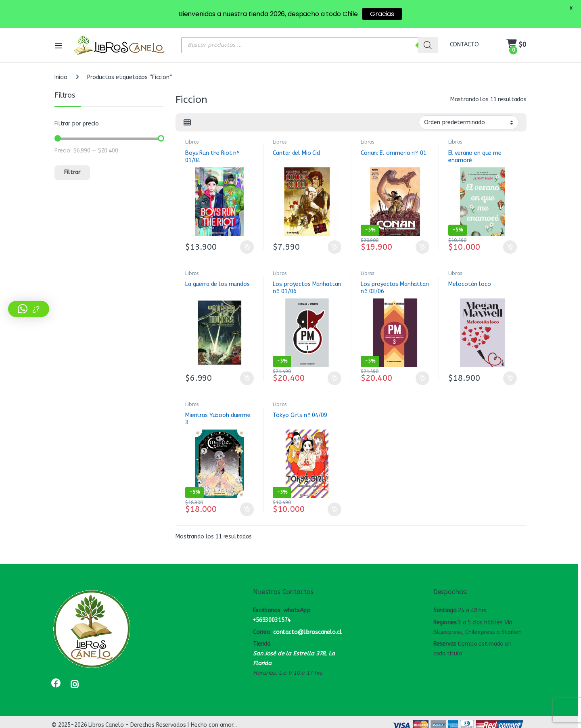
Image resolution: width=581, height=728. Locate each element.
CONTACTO (464, 45)
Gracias (382, 14)
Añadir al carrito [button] (247, 247)
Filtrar (72, 172)
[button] (29, 309)
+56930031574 (272, 620)
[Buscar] (428, 45)
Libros (192, 142)
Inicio (61, 77)
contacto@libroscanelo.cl (307, 632)
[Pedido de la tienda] (469, 122)
